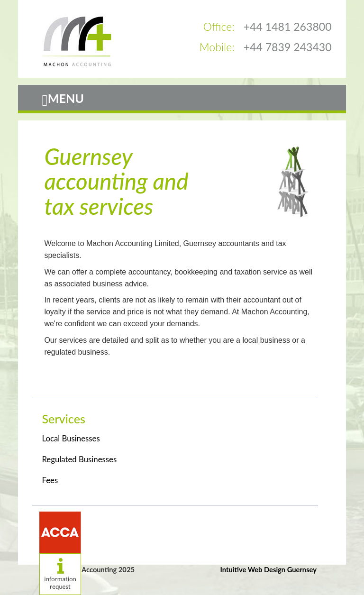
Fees (50, 480)
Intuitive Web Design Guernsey (268, 569)
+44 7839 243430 (288, 47)
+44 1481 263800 (288, 27)
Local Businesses (71, 438)
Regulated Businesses (79, 459)
